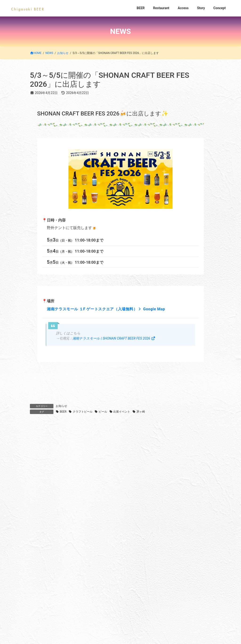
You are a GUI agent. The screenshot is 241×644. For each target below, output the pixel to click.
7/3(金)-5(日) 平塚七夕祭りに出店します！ (66, 461)
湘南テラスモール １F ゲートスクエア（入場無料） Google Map (106, 309)
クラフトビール (83, 412)
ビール (103, 412)
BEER (63, 412)
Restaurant (108, 530)
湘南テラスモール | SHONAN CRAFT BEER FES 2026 (114, 338)
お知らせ (61, 406)
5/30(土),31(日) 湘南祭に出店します (60, 498)
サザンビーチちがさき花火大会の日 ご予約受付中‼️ (74, 443)
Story (161, 530)
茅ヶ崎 (141, 412)
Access (136, 530)
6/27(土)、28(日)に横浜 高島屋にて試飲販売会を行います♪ (80, 480)
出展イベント (122, 412)
